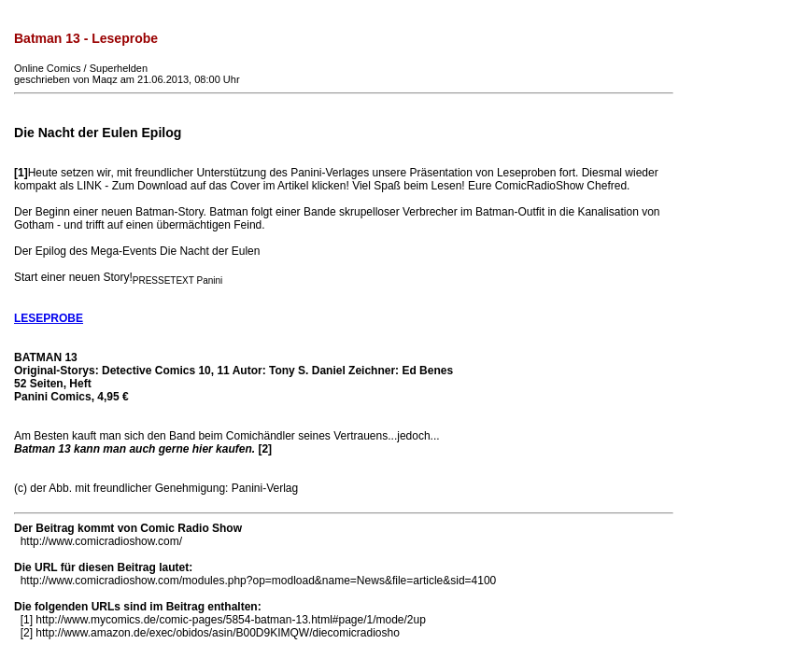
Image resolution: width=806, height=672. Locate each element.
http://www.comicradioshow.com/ (101, 541)
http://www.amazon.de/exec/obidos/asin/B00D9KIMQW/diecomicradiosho (218, 633)
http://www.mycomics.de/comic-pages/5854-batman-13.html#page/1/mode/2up (231, 620)
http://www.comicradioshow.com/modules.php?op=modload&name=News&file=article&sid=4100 (259, 581)
